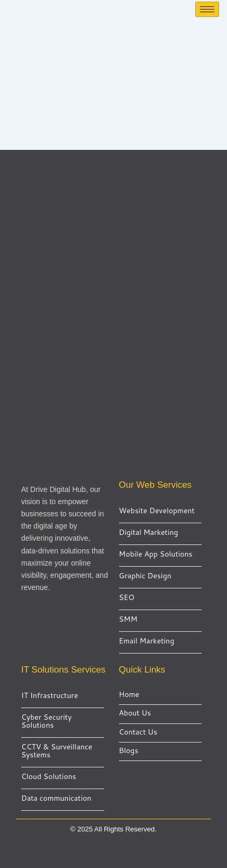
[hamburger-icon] (207, 9)
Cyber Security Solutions (46, 721)
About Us (135, 713)
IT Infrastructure (49, 696)
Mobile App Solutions (156, 554)
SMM (128, 619)
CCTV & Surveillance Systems (57, 751)
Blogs (129, 751)
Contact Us (138, 732)
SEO (127, 598)
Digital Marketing (149, 533)
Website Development (157, 511)
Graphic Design (145, 576)
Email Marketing (147, 641)
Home (129, 695)
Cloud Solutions (49, 777)
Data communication (56, 798)
